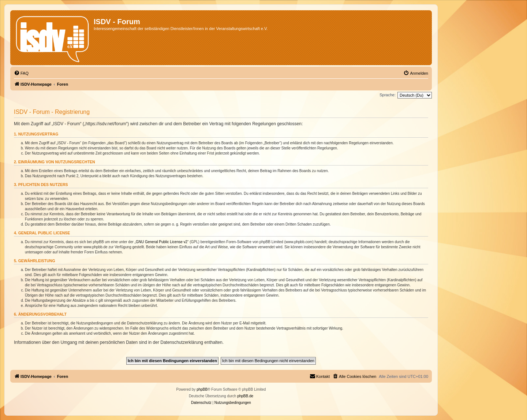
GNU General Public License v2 (162, 242)
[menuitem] (21, 73)
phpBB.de (245, 396)
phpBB (202, 389)
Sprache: (388, 95)
